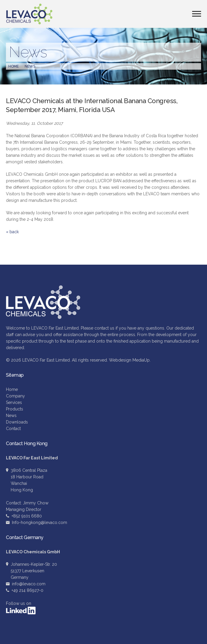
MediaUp (141, 360)
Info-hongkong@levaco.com (39, 522)
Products (15, 409)
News (30, 66)
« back (12, 232)
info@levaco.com (29, 584)
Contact (13, 429)
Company (15, 396)
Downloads (17, 422)
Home (14, 66)
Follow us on (21, 608)
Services (14, 402)
